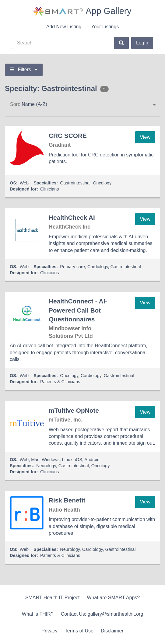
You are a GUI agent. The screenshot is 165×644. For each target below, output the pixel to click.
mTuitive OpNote (74, 410)
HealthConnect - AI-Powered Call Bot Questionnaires (78, 310)
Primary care (72, 267)
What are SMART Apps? (114, 598)
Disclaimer (112, 631)
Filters (24, 70)
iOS (79, 460)
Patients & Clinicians (60, 382)
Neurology (46, 466)
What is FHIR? (38, 614)
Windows (51, 460)
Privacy (49, 631)
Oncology (102, 183)
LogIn (142, 43)
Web (24, 183)
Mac (35, 460)
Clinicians (50, 189)
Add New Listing (64, 27)
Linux (67, 460)
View (145, 137)
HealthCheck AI (72, 217)
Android (92, 460)
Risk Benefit (67, 500)
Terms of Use (79, 631)
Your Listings (105, 27)
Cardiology (98, 267)
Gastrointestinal (75, 183)
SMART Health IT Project (53, 598)
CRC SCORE (68, 136)
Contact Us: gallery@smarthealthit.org (102, 614)
